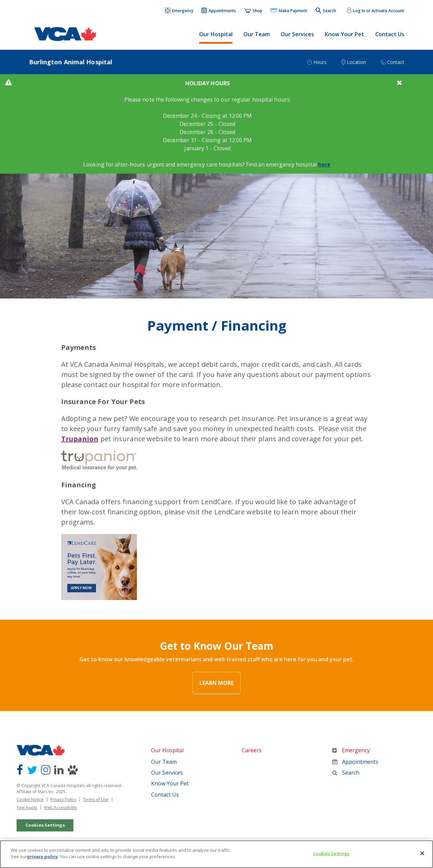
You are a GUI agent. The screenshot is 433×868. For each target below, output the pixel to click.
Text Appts (27, 808)
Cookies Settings (45, 825)
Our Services (297, 34)
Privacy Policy (63, 799)
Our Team (257, 34)
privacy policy (42, 862)
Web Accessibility (61, 808)
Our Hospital (216, 34)
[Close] (422, 859)
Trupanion (80, 439)
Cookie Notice (30, 799)
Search (346, 773)
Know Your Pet (344, 34)
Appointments (355, 762)
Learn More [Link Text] (216, 683)
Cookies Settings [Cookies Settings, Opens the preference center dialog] (331, 859)
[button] (179, 11)
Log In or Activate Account (379, 11)
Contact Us (390, 34)
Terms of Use (96, 799)
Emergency (351, 750)
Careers (252, 750)
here (324, 164)
